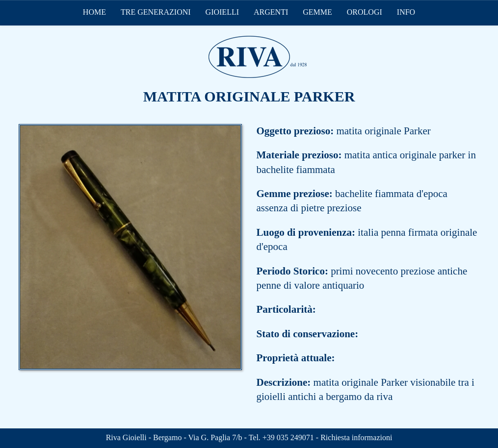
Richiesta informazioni (356, 437)
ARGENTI (271, 12)
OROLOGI (365, 12)
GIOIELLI (222, 12)
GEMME (317, 12)
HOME (94, 12)
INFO (406, 12)
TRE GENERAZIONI (156, 12)
